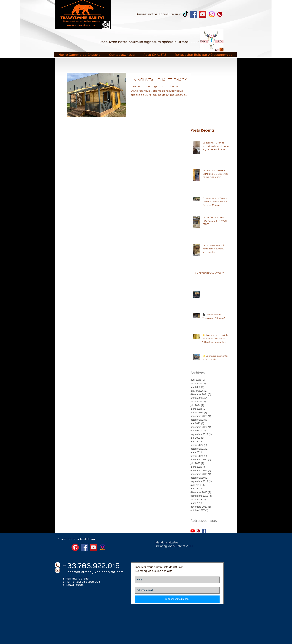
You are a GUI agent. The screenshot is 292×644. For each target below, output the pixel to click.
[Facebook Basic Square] (204, 531)
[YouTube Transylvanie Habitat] (203, 14)
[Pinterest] (220, 14)
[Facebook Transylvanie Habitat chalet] (194, 14)
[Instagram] (212, 14)
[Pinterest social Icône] (198, 531)
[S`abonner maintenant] (177, 599)
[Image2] (212, 41)
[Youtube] (193, 531)
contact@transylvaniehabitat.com (96, 572)
